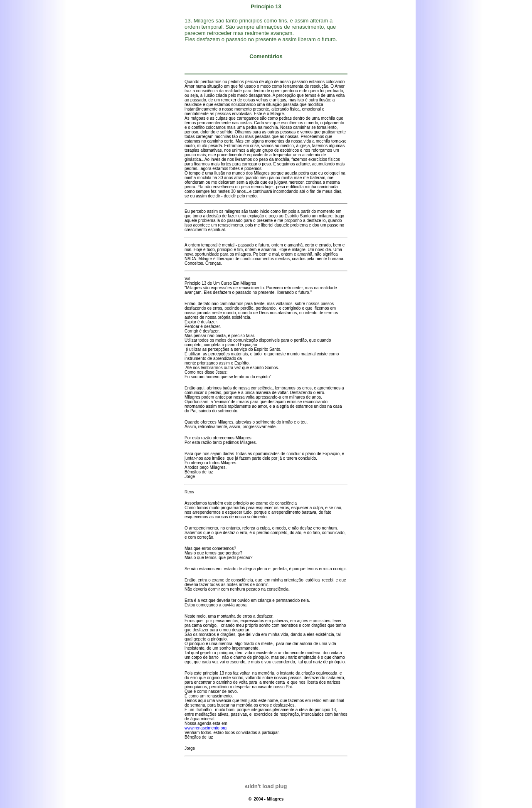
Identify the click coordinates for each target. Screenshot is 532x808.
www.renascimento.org (206, 728)
